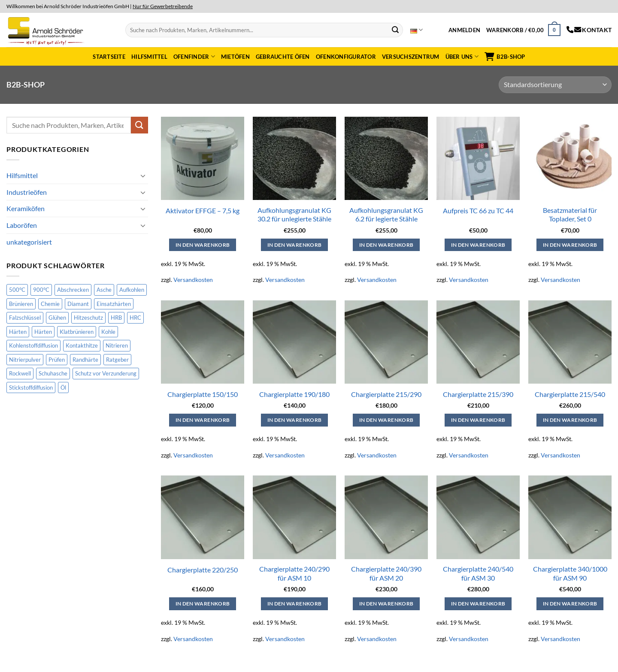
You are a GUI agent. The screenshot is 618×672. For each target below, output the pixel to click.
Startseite (109, 57)
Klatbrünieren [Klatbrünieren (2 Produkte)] (77, 332)
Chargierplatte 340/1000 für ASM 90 (570, 573)
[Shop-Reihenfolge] (555, 85)
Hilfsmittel (149, 57)
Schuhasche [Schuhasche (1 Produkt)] (53, 373)
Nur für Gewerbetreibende (163, 6)
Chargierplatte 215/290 (386, 394)
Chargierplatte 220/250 (203, 570)
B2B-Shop (505, 57)
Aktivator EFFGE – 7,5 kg (203, 210)
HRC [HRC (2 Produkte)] (135, 318)
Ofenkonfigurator (346, 57)
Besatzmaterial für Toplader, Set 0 (570, 215)
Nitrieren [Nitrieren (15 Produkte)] (117, 345)
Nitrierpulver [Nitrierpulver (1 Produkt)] (25, 360)
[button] (464, 30)
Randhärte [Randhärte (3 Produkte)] (85, 360)
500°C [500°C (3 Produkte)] (17, 290)
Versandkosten (193, 280)
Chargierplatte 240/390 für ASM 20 (386, 573)
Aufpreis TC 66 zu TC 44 (478, 210)
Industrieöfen (27, 192)
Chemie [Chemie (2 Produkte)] (50, 304)
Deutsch (417, 30)
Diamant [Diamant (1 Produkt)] (78, 304)
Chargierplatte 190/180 (294, 394)
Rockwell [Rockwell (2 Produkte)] (20, 373)
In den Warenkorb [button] (203, 245)
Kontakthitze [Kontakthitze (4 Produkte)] (82, 345)
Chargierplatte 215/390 (478, 394)
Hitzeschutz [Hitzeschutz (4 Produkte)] (88, 318)
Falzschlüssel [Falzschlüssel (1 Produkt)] (25, 318)
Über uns (462, 56)
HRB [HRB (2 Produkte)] (116, 318)
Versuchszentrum (411, 57)
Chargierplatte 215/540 (570, 394)
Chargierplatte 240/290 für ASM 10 (294, 573)
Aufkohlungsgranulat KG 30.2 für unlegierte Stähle (294, 215)
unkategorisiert (29, 242)
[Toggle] (143, 176)
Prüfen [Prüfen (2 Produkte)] (57, 360)
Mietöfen (235, 57)
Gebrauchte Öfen (283, 57)
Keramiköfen (26, 208)
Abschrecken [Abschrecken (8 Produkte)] (73, 290)
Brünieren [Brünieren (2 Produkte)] (21, 304)
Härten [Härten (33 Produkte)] (18, 332)
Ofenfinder (194, 56)
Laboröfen (22, 225)
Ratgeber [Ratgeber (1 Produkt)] (117, 360)
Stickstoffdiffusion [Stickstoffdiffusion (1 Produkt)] (31, 387)
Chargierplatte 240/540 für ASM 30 (478, 573)
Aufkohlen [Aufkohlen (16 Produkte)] (132, 290)
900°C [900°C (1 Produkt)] (41, 290)
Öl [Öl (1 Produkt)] (63, 387)
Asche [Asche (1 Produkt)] (104, 290)
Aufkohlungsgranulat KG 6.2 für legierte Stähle (386, 215)
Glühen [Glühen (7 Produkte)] (57, 318)
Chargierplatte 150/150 (203, 394)
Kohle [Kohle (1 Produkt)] (108, 332)
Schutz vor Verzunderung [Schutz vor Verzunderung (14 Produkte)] (106, 373)
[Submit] (395, 30)
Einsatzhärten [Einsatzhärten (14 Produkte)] (114, 304)
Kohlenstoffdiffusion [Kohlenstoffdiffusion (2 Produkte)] (33, 345)
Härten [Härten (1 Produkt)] (43, 332)
